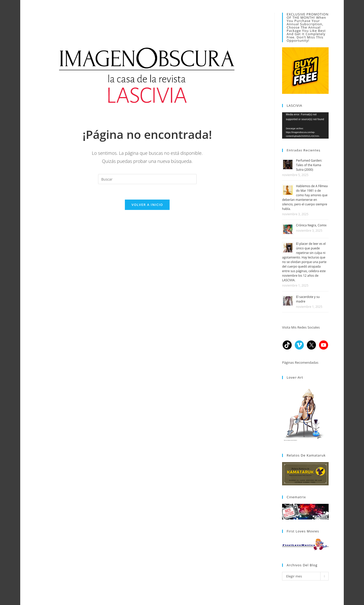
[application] (305, 125)
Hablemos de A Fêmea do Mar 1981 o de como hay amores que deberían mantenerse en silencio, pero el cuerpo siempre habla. (305, 197)
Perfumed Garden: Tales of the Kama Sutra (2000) (309, 165)
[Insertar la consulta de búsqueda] (147, 179)
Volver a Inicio (147, 205)
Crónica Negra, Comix (311, 225)
